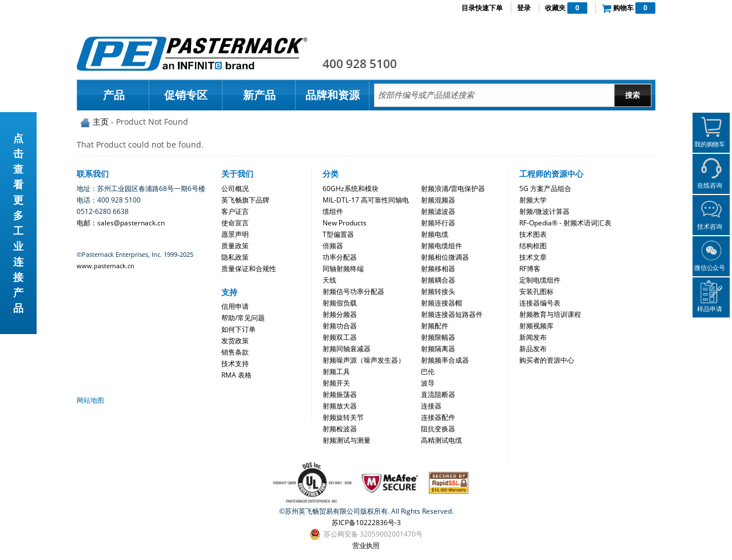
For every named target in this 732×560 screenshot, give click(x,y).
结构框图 (533, 246)
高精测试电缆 (441, 440)
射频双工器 (340, 337)
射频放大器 (340, 406)
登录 (524, 8)
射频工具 (336, 372)
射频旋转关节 (343, 417)
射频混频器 (438, 200)
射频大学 (533, 200)
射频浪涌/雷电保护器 (453, 188)
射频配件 (435, 326)
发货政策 (235, 341)
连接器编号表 (540, 303)
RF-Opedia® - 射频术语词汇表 (565, 223)
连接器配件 (438, 417)
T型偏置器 (338, 234)
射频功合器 (340, 326)
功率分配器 (340, 257)
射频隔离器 (438, 349)
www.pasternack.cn (106, 266)
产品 (114, 95)
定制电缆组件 (540, 280)
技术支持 (235, 364)
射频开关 (336, 383)
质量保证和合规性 (249, 269)
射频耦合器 (438, 280)
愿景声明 (235, 234)
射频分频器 (340, 314)
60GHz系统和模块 (351, 188)
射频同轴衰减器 (347, 349)
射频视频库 (536, 326)
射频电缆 (435, 234)
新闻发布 (533, 337)
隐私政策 (235, 257)
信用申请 (235, 306)
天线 (329, 280)
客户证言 (235, 211)
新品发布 (533, 349)
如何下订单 (238, 329)
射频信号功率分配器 (353, 291)
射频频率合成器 (445, 360)
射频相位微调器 (445, 257)
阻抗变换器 (438, 429)
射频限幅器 (438, 337)
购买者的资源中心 (547, 360)
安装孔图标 (536, 291)
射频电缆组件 (441, 246)
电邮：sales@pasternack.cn (121, 223)
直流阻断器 (438, 394)
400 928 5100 (360, 63)
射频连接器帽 (441, 303)
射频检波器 (340, 429)
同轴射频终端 (343, 269)
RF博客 (530, 269)
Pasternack (192, 54)
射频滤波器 (438, 211)
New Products (345, 223)
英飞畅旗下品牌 (245, 200)
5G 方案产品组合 (545, 188)
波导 (428, 383)
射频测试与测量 (347, 440)
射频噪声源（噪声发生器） (364, 360)
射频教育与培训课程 (550, 314)
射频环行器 (438, 223)
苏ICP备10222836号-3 (366, 523)
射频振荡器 (340, 394)
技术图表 (533, 234)
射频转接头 (438, 291)
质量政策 (235, 246)
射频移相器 (438, 269)
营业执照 (366, 545)
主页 (101, 122)
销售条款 (235, 352)
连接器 (431, 406)
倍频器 (333, 246)
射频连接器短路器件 (452, 314)
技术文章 (533, 257)
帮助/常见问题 (243, 318)
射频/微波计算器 (544, 211)
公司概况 (235, 188)
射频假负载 (340, 303)
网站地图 (90, 400)
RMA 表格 (236, 375)
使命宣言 (235, 223)
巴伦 (428, 372)
